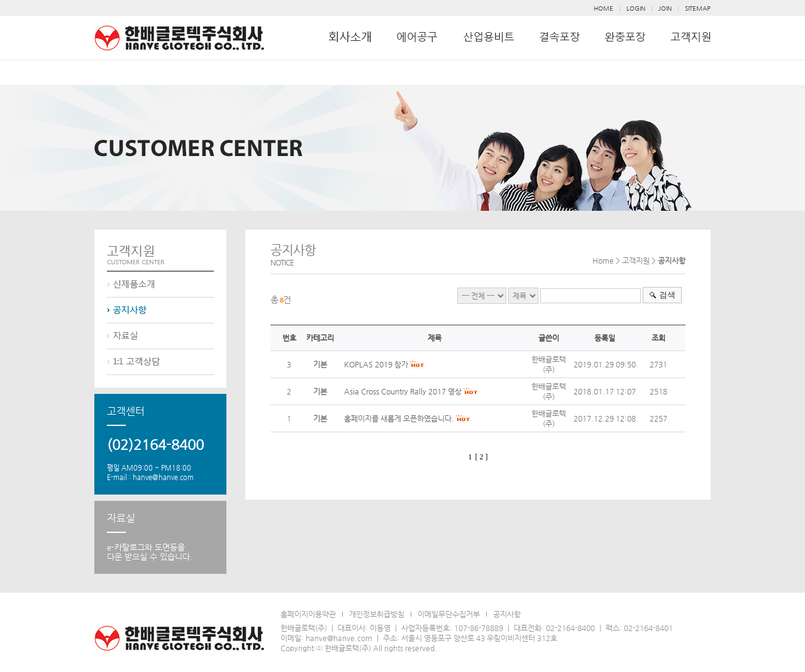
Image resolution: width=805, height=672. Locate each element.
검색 (667, 295)
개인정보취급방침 (377, 614)
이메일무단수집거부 (449, 614)
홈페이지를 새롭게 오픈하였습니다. (399, 418)
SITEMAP (698, 8)
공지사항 (507, 614)
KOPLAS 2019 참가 (376, 364)
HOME (603, 8)
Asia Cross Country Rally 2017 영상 (403, 391)
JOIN (665, 8)
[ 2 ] (482, 457)
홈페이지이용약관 (308, 614)
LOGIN (636, 8)
